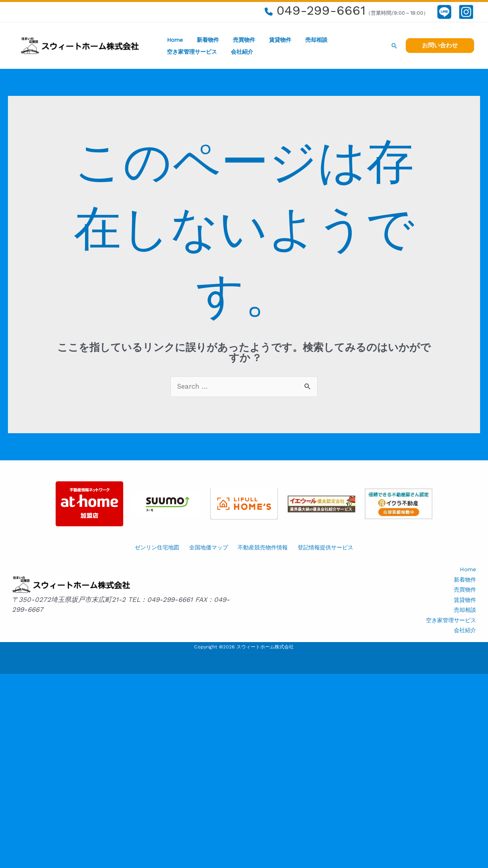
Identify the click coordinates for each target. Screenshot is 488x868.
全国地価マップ (209, 548)
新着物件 (203, 40)
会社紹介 (176, 52)
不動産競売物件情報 (263, 548)
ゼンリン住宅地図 (157, 548)
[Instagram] (466, 12)
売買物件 (237, 40)
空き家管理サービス (351, 40)
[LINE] (444, 12)
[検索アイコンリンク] (394, 46)
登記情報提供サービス (325, 548)
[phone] (269, 12)
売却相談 (304, 40)
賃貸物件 (270, 40)
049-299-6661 (321, 10)
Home (173, 40)
